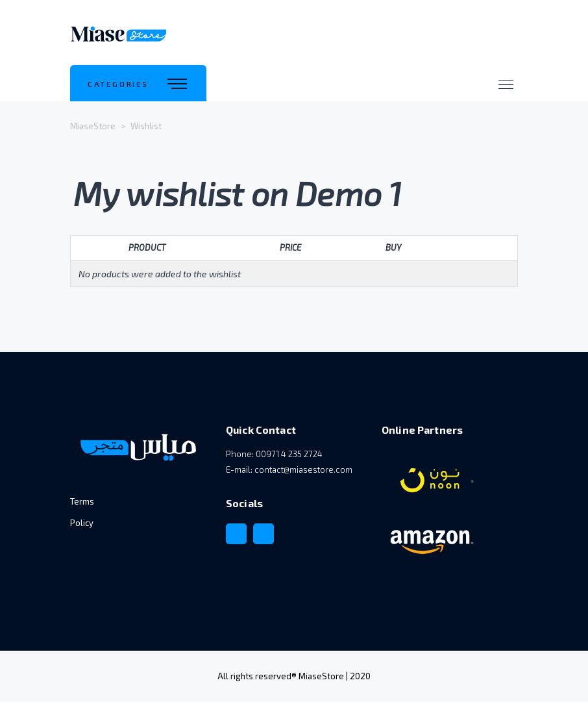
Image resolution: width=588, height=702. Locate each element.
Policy (82, 523)
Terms (82, 501)
